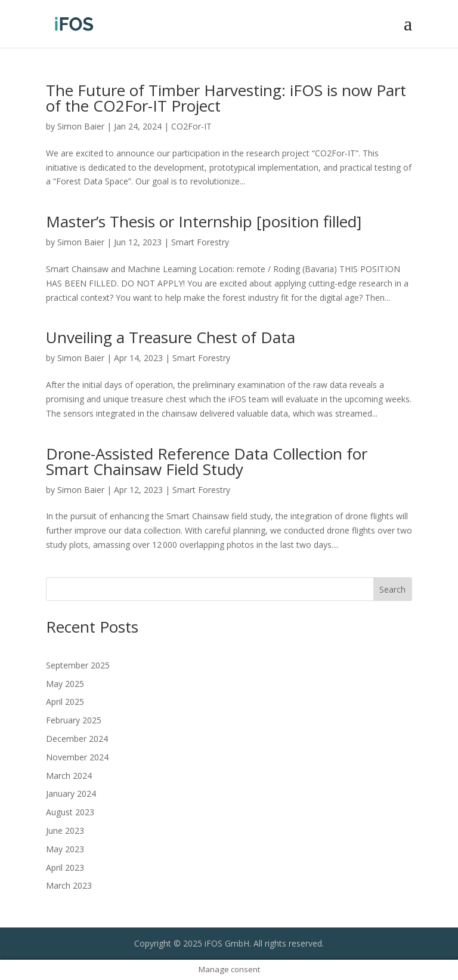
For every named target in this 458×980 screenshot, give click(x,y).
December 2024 (77, 739)
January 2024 (71, 793)
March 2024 (69, 776)
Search (392, 589)
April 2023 (65, 867)
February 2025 (74, 720)
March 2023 (69, 885)
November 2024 (77, 757)
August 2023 (70, 812)
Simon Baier (81, 126)
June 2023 (65, 830)
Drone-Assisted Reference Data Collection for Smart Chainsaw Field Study (207, 461)
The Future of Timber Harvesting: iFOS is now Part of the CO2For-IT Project (226, 98)
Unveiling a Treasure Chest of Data (171, 337)
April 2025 (65, 702)
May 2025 (65, 684)
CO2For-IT (191, 126)
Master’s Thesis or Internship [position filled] (204, 221)
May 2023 (65, 849)
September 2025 (78, 665)
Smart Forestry (200, 242)
